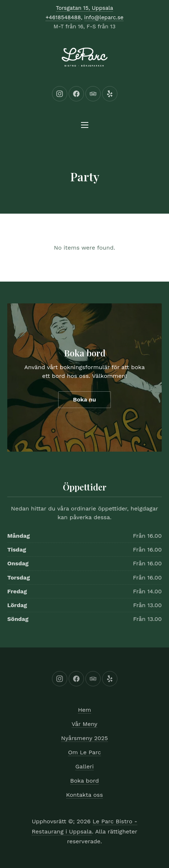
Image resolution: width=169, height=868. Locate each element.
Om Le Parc (84, 752)
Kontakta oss (84, 795)
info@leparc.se (104, 17)
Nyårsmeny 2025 (84, 738)
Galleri (84, 766)
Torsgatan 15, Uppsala (85, 8)
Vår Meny (84, 724)
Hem (84, 710)
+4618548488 (63, 17)
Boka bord (85, 353)
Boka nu (85, 399)
